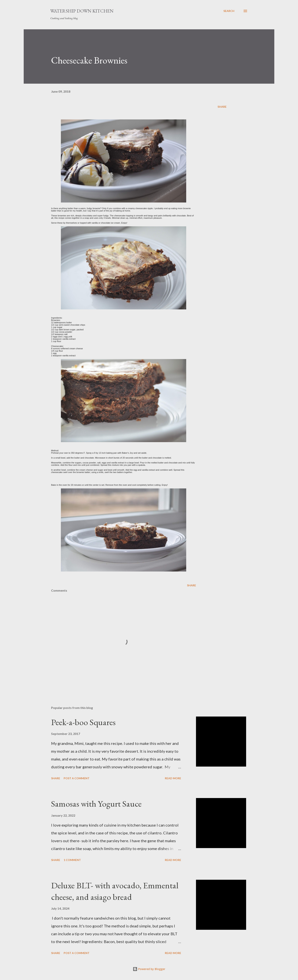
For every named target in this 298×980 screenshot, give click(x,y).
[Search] (229, 11)
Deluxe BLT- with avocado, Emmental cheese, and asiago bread (115, 891)
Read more (173, 778)
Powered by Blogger (149, 969)
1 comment (72, 860)
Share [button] (222, 107)
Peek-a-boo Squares (83, 722)
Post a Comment (77, 778)
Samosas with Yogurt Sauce (96, 804)
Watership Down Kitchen (82, 11)
